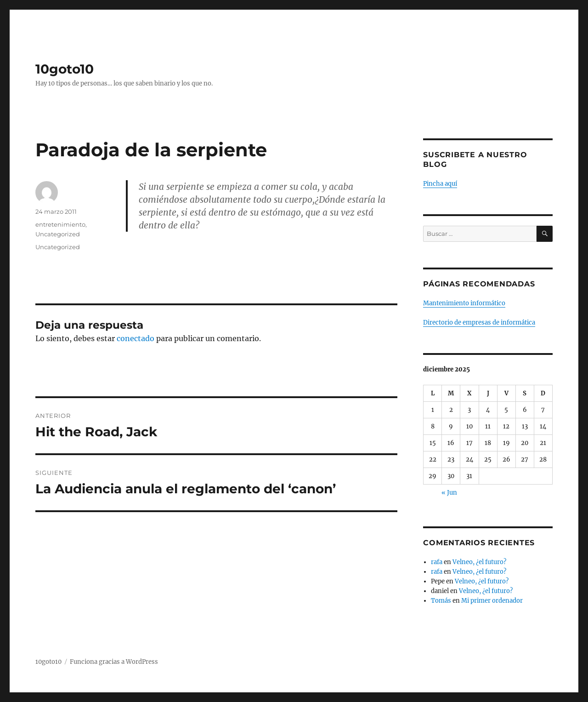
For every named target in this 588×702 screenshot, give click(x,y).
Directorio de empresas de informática (479, 322)
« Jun (449, 493)
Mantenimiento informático (464, 303)
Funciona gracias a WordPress (114, 662)
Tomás (441, 601)
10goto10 (65, 69)
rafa (437, 562)
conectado (136, 338)
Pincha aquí (440, 184)
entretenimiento (60, 224)
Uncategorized (58, 234)
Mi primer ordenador (492, 601)
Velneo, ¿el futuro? (479, 562)
